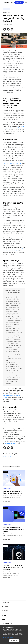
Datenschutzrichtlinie (8, 637)
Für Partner (6, 623)
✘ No (10, 456)
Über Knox (5, 611)
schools (5, 397)
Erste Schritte (19, 2)
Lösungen (5, 603)
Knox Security (7, 9)
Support (5, 615)
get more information (11, 444)
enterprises (6, 396)
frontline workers (15, 396)
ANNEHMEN (14, 641)
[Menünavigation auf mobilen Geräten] (26, 2)
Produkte (5, 607)
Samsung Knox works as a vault (12, 164)
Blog (4, 619)
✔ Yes (5, 456)
